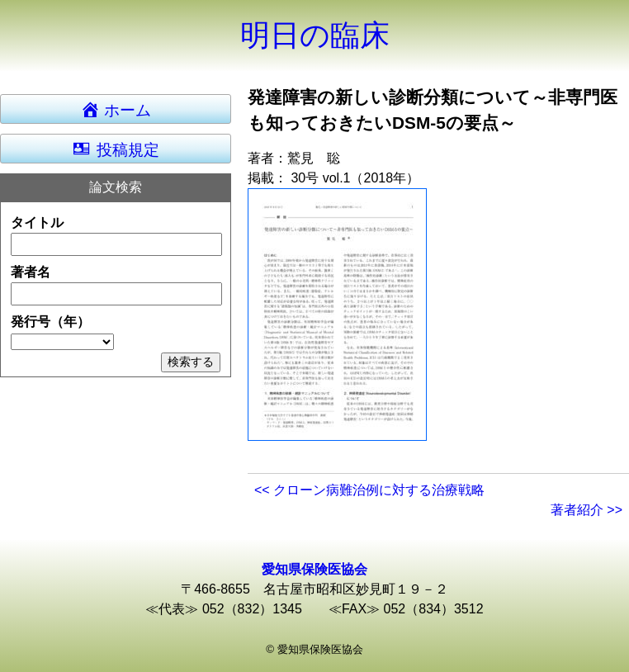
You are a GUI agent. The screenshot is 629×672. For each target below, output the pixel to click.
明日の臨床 (315, 35)
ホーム (123, 109)
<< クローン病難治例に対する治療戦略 (369, 490)
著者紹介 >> (586, 510)
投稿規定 (115, 149)
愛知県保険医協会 (314, 569)
